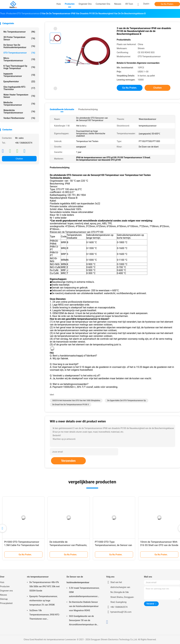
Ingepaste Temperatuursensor (19, 75)
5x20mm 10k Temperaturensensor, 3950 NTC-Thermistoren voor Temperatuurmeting (45, 615)
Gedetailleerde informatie (62, 109)
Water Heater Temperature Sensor (19, 96)
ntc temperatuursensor (19, 32)
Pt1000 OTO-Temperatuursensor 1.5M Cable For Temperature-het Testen (22, 545)
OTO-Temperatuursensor (19, 53)
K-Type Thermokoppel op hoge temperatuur (19, 67)
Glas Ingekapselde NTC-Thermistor (19, 88)
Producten (5, 586)
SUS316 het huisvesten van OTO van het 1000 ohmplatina (76, 401)
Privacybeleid (6, 603)
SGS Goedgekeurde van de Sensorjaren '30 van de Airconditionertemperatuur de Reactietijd (83, 621)
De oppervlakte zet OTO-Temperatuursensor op (126, 401)
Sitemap (4, 599)
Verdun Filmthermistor (19, 118)
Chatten (19, 159)
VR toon (129, 4)
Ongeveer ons (6, 591)
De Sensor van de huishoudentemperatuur (19, 46)
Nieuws (3, 595)
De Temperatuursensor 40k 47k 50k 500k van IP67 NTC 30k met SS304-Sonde (44, 586)
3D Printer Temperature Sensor (19, 38)
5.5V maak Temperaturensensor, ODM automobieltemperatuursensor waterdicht (84, 593)
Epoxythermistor (19, 82)
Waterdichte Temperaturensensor (19, 111)
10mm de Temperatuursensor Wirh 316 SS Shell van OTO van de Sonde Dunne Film (159, 545)
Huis (2, 582)
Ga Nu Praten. (167, 4)
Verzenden (68, 461)
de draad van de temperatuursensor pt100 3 (71, 405)
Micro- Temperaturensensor (19, 59)
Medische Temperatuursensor (19, 104)
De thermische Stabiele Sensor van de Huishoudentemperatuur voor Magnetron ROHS (84, 606)
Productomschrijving (88, 109)
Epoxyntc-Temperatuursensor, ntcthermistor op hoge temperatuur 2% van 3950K (43, 601)
